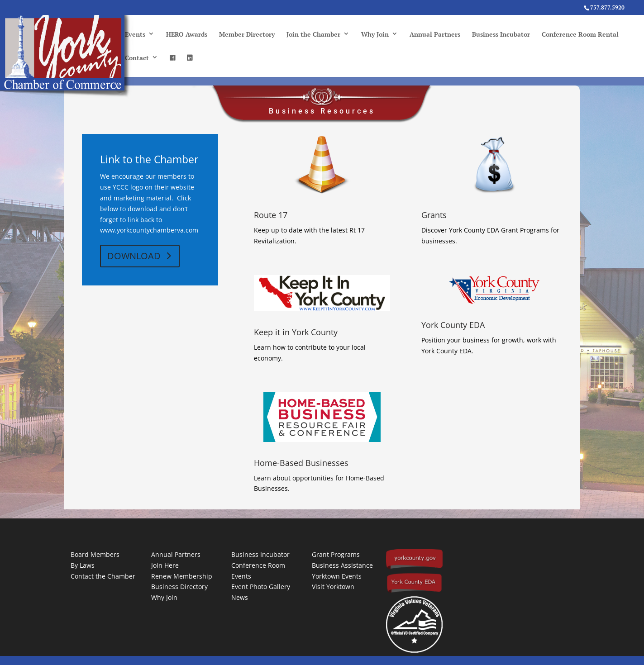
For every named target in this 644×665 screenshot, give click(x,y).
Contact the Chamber (103, 576)
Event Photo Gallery (261, 587)
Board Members (95, 554)
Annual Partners (435, 34)
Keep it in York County (296, 332)
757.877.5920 (607, 7)
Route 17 (271, 215)
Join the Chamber (313, 34)
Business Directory (179, 587)
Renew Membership (182, 576)
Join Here (165, 565)
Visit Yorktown (333, 587)
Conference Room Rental (580, 34)
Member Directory (247, 34)
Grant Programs (336, 554)
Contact (137, 58)
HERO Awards (187, 34)
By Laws (83, 565)
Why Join (375, 34)
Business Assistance (342, 565)
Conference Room (258, 565)
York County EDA (453, 325)
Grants (434, 215)
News (240, 597)
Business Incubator (501, 34)
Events (135, 34)
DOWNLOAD (134, 256)
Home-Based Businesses (301, 463)
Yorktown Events (337, 576)
